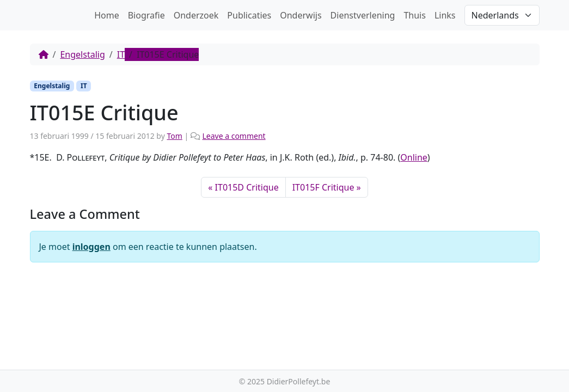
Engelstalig (82, 54)
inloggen (91, 247)
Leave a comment (234, 136)
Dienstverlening (363, 15)
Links (445, 15)
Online (414, 157)
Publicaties (249, 15)
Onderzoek (196, 15)
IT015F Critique (323, 187)
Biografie (146, 15)
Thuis (414, 15)
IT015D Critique (247, 187)
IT (121, 54)
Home (107, 15)
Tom (174, 136)
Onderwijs (301, 15)
